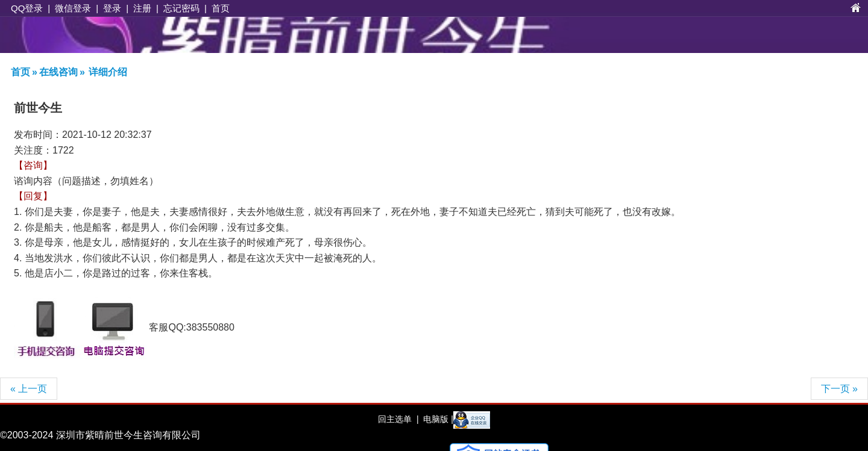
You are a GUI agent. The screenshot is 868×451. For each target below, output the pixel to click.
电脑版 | (437, 419)
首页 (221, 8)
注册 (142, 8)
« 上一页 (29, 389)
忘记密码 (181, 8)
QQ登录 (27, 8)
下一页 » (839, 389)
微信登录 (73, 8)
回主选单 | (398, 419)
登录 (112, 8)
